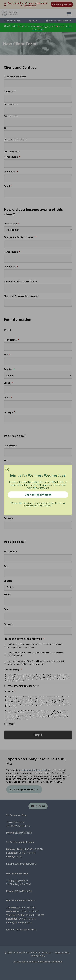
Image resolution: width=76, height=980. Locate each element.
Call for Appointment (38, 495)
